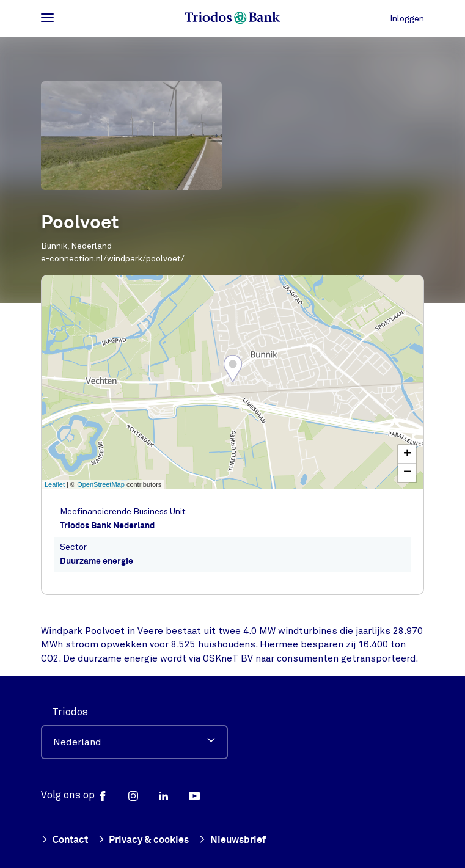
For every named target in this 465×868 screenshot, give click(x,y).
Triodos (70, 712)
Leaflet (55, 484)
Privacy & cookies (144, 841)
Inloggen (407, 19)
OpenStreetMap (101, 484)
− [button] (407, 473)
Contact (64, 841)
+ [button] (407, 454)
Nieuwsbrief (232, 841)
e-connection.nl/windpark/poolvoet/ (113, 259)
